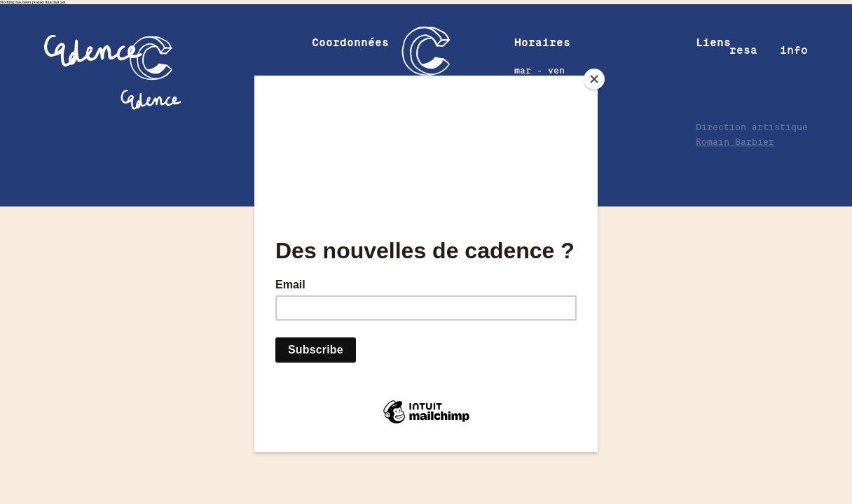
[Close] (594, 79)
